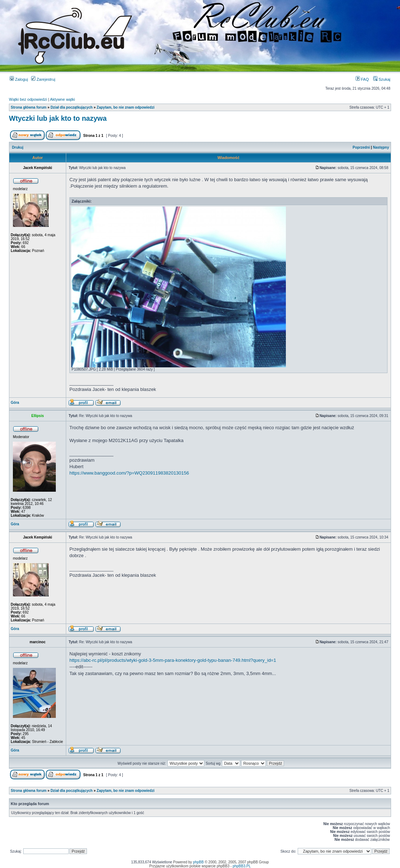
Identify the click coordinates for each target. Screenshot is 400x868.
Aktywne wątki (63, 99)
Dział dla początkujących (72, 107)
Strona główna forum (29, 107)
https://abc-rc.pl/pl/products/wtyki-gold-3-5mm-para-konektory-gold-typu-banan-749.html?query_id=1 (173, 660)
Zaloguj (19, 79)
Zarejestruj (43, 79)
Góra (15, 403)
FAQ (362, 79)
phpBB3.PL (242, 866)
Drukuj (18, 147)
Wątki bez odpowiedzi (28, 99)
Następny (381, 147)
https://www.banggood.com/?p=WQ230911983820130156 (129, 473)
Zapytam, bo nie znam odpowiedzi (126, 107)
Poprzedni (361, 147)
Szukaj (382, 79)
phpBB (198, 862)
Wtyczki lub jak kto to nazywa (58, 118)
